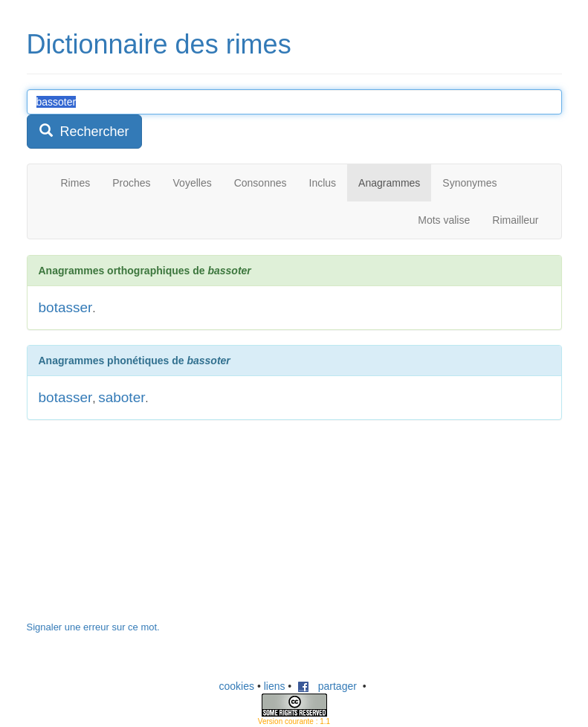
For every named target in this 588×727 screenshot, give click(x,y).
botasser (66, 307)
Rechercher (84, 131)
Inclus (323, 183)
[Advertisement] (138, 528)
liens (275, 686)
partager (327, 686)
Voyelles (193, 183)
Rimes (76, 183)
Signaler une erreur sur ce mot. (93, 627)
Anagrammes (389, 183)
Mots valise (444, 220)
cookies (237, 686)
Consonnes (261, 183)
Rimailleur (515, 220)
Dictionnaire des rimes (159, 44)
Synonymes (469, 183)
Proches (131, 183)
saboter (122, 397)
